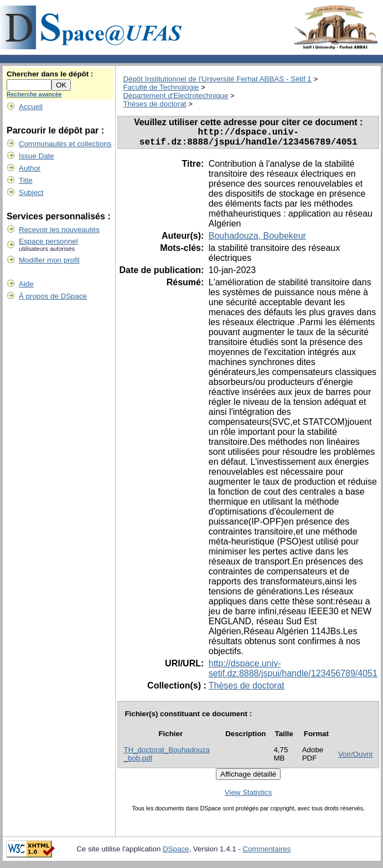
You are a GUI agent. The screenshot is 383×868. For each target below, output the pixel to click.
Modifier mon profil (49, 260)
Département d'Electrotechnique (175, 96)
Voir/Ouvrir (356, 759)
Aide (26, 284)
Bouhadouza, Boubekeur (257, 240)
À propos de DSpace (53, 296)
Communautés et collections (65, 144)
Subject (31, 192)
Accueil (31, 107)
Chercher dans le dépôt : (50, 74)
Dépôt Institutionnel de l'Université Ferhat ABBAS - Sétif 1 (217, 79)
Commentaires (267, 853)
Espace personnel (48, 241)
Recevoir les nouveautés (59, 230)
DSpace (176, 853)
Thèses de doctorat (154, 104)
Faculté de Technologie (161, 87)
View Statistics (249, 797)
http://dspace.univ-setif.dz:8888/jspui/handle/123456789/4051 (293, 673)
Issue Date (37, 156)
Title (26, 180)
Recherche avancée (34, 94)
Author (30, 168)
